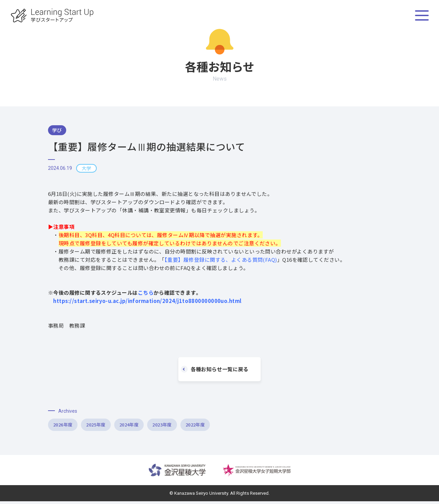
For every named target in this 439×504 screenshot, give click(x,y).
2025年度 (118, 426)
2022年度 (263, 426)
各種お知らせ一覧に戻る (217, 369)
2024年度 (167, 426)
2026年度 (70, 426)
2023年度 (215, 426)
